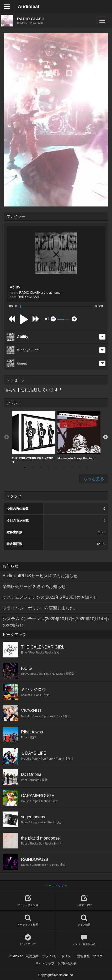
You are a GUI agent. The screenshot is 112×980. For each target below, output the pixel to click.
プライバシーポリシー (58, 956)
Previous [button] (7, 437)
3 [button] (40, 467)
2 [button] (33, 467)
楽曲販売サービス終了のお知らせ (34, 587)
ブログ (98, 956)
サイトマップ (45, 963)
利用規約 (32, 956)
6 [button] (64, 467)
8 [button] (80, 467)
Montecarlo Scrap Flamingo (79, 435)
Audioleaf (29, 7)
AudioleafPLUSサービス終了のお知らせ (40, 576)
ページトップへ (56, 886)
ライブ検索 (84, 920)
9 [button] (88, 467)
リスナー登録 (84, 901)
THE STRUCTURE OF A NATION (33, 437)
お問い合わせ (67, 963)
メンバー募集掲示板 (84, 940)
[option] (33, 437)
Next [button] (105, 437)
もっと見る (94, 479)
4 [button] (48, 467)
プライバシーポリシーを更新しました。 (40, 608)
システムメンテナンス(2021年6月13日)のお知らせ (50, 597)
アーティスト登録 (28, 901)
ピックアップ (28, 940)
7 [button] (72, 467)
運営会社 (83, 956)
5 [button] (56, 467)
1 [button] (25, 467)
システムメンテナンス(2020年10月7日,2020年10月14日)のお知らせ (56, 622)
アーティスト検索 (28, 920)
